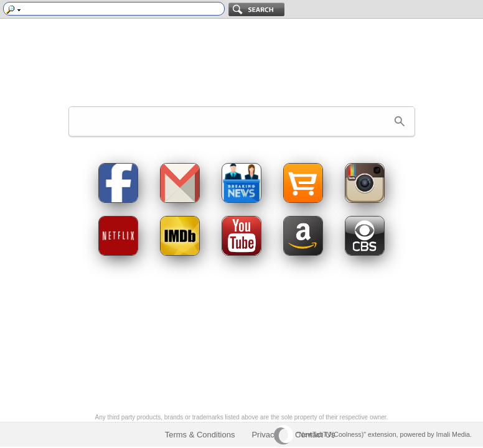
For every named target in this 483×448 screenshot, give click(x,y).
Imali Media (453, 434)
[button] (400, 121)
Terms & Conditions (200, 435)
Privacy (265, 435)
